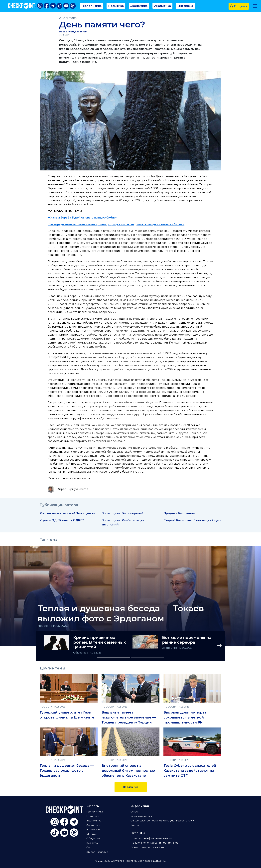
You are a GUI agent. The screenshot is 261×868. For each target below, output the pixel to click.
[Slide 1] (113, 657)
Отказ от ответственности (147, 847)
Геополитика (91, 6)
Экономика (139, 6)
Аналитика (162, 6)
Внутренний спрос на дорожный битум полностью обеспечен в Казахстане (128, 771)
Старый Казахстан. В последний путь (192, 520)
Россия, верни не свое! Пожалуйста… (68, 513)
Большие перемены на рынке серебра (187, 640)
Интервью (185, 6)
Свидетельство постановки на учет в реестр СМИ (163, 821)
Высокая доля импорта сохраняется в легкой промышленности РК (185, 717)
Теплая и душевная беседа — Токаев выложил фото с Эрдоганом (121, 613)
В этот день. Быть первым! (122, 513)
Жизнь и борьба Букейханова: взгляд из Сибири (83, 218)
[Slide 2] (148, 657)
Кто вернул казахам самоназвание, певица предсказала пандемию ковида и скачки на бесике (116, 224)
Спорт (90, 848)
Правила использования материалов (154, 843)
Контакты (136, 825)
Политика (116, 6)
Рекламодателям (141, 816)
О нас (134, 812)
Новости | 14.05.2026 (53, 626)
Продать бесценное (179, 513)
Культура (92, 843)
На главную (131, 787)
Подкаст (239, 6)
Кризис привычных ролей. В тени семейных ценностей (100, 642)
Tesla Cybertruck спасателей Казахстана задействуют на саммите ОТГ (190, 771)
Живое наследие (97, 852)
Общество (80, 653)
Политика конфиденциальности (151, 838)
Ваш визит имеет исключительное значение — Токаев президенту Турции (129, 717)
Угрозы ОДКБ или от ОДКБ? (62, 520)
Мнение (92, 834)
